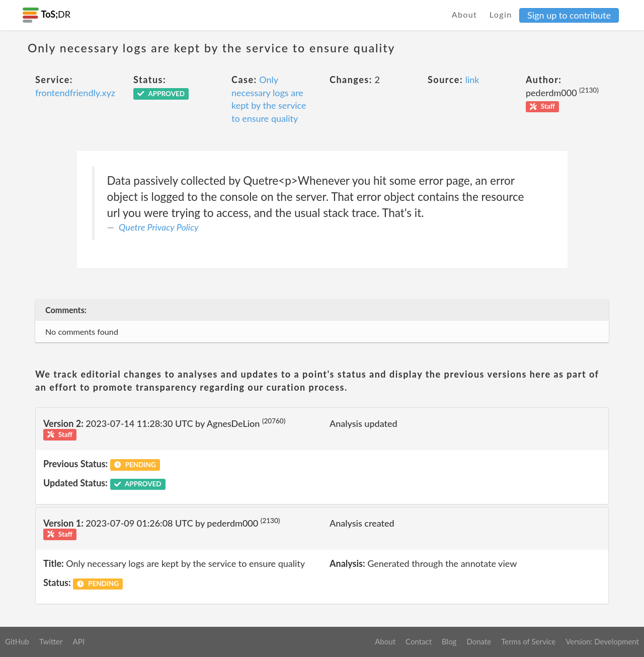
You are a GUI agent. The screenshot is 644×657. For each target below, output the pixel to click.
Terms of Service (528, 641)
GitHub (17, 641)
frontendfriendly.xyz (75, 93)
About (465, 14)
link (472, 80)
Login (501, 14)
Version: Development (602, 641)
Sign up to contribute (569, 15)
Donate (479, 641)
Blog (449, 641)
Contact (419, 641)
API (78, 641)
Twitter (51, 641)
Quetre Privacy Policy (159, 227)
